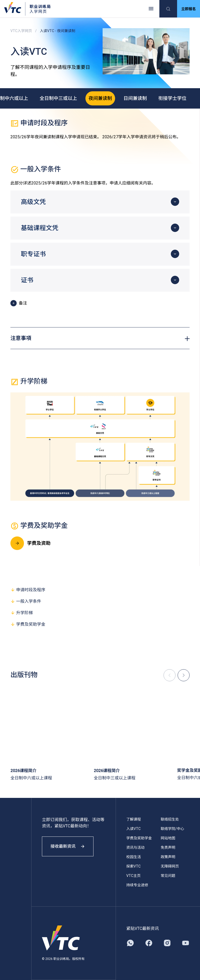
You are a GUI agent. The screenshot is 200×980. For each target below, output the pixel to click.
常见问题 (168, 876)
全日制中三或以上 (58, 98)
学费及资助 (30, 543)
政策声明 (168, 857)
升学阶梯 (22, 613)
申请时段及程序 (28, 590)
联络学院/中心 (172, 829)
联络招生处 (170, 819)
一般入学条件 (26, 601)
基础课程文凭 (40, 228)
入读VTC (133, 829)
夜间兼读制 (100, 98)
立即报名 (189, 9)
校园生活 (134, 857)
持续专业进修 (137, 885)
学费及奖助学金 (28, 624)
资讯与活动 (135, 847)
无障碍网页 (170, 866)
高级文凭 (33, 202)
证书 (27, 280)
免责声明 (168, 847)
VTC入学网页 (21, 31)
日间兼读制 (135, 98)
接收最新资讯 (68, 846)
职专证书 (33, 254)
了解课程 (134, 819)
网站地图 (168, 838)
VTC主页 (133, 876)
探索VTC (133, 866)
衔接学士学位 (172, 98)
